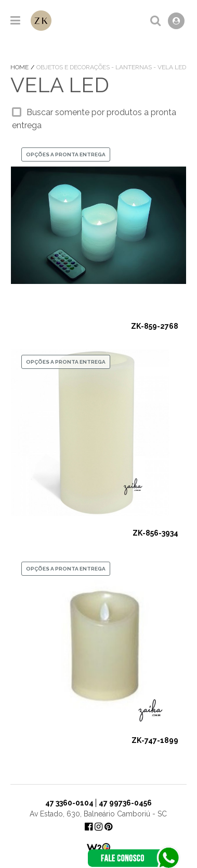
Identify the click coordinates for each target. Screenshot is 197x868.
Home (20, 67)
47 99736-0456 (125, 803)
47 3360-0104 (69, 803)
